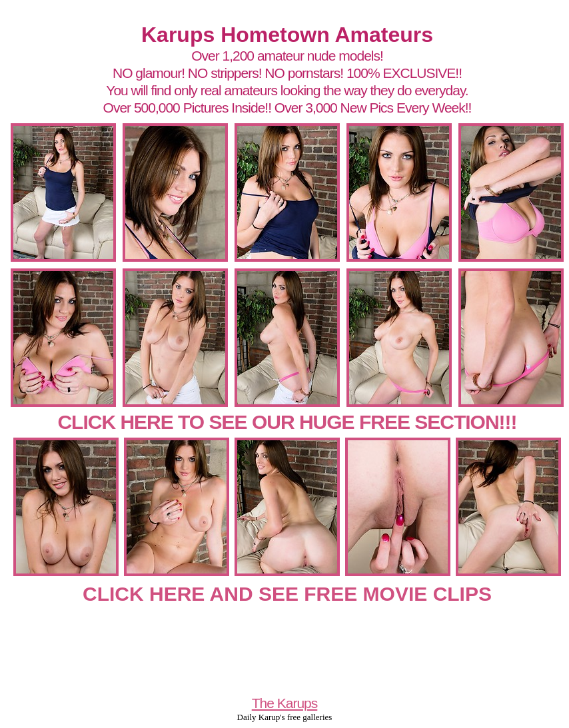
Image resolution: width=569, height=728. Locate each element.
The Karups (285, 703)
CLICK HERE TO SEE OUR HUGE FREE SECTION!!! (287, 422)
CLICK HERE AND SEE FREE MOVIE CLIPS (287, 594)
